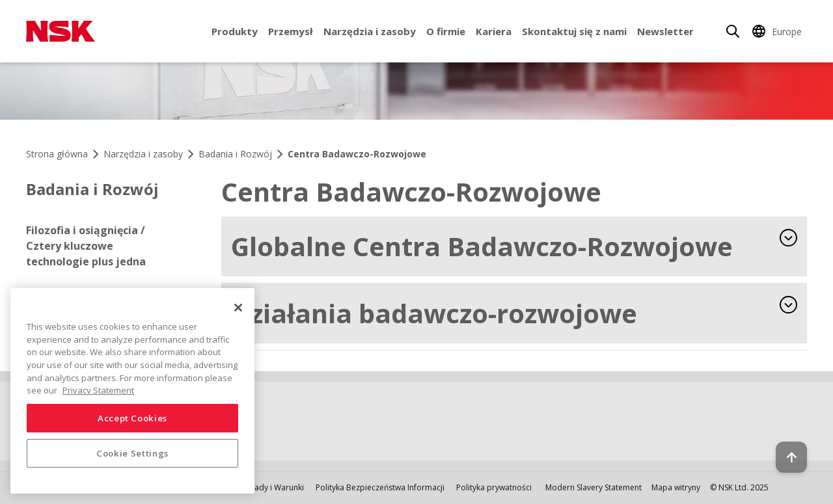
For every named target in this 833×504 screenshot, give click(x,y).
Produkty (235, 31)
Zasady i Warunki (272, 487)
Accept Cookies (132, 418)
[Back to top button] (791, 457)
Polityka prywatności (494, 487)
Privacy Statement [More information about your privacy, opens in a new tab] (98, 390)
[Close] (238, 308)
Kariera (494, 31)
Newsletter (665, 31)
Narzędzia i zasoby (370, 31)
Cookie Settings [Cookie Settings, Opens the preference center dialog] (132, 453)
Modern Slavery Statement (594, 487)
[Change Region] (779, 31)
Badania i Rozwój (92, 189)
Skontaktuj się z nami (574, 31)
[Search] (733, 31)
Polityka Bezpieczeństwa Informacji (380, 487)
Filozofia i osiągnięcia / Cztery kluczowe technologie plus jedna (86, 246)
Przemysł (291, 31)
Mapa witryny (676, 487)
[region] (132, 391)
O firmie (446, 31)
